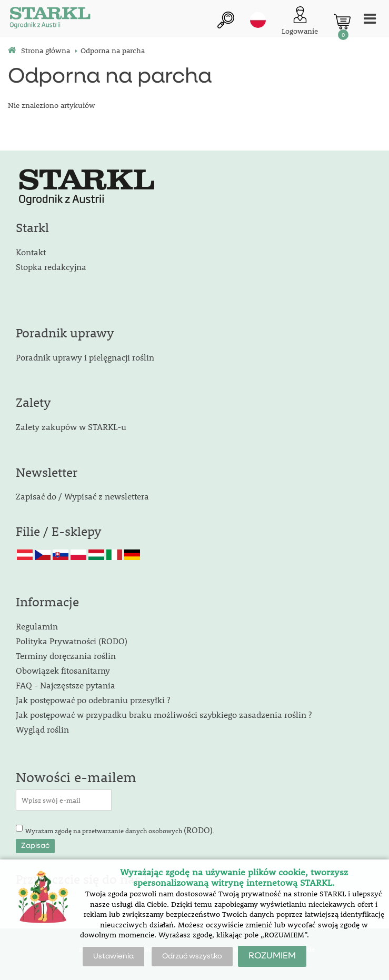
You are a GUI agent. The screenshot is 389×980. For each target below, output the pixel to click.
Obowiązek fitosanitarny (63, 670)
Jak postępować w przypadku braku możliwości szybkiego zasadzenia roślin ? (164, 714)
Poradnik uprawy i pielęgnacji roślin (85, 357)
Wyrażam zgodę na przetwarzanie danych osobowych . (120, 830)
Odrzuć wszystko (192, 956)
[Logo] (50, 19)
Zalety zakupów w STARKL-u (71, 427)
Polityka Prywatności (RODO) (72, 641)
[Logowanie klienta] (300, 21)
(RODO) (198, 830)
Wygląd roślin (42, 729)
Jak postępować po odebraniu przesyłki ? (93, 700)
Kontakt (31, 252)
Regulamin (37, 626)
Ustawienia (113, 956)
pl (258, 20)
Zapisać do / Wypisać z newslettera (82, 496)
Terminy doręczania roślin (66, 656)
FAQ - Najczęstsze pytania (66, 685)
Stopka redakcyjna (51, 267)
